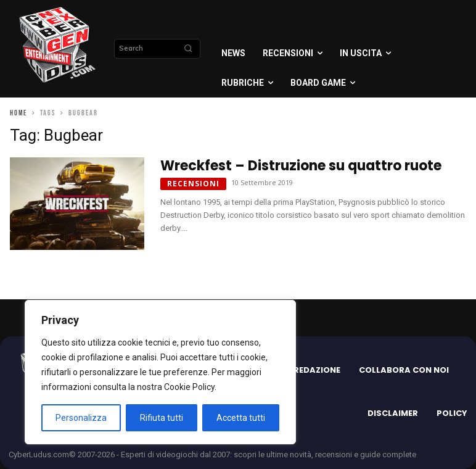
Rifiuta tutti (162, 418)
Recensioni (193, 184)
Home (18, 113)
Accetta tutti (241, 418)
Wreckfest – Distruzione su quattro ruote (301, 166)
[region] (160, 372)
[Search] (188, 49)
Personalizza (81, 418)
